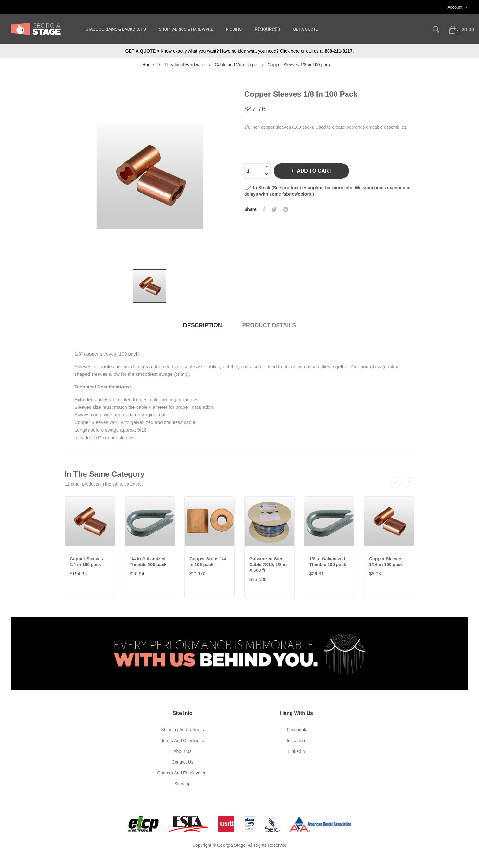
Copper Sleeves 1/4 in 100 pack (86, 562)
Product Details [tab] (269, 325)
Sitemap (182, 784)
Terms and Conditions (182, 741)
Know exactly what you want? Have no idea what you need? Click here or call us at (240, 51)
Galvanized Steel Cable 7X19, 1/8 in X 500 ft (268, 565)
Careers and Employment (182, 773)
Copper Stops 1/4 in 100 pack (208, 562)
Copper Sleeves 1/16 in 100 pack (386, 562)
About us (182, 751)
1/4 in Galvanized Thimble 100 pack (148, 562)
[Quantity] (254, 171)
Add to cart (314, 171)
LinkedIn (297, 751)
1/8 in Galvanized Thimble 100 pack (328, 562)
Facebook (296, 730)
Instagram (297, 741)
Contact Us (182, 762)
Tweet (274, 209)
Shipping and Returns (182, 730)
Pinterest (286, 209)
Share (264, 209)
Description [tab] (203, 325)
